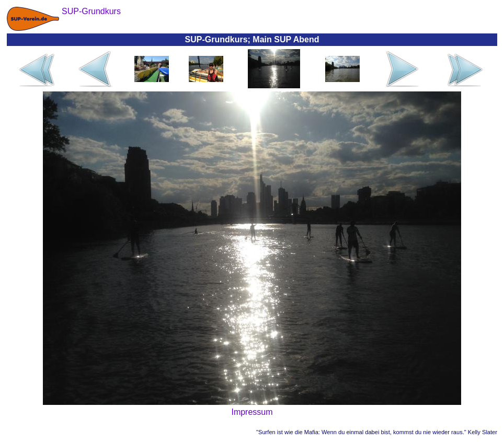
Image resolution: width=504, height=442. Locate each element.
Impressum (252, 412)
